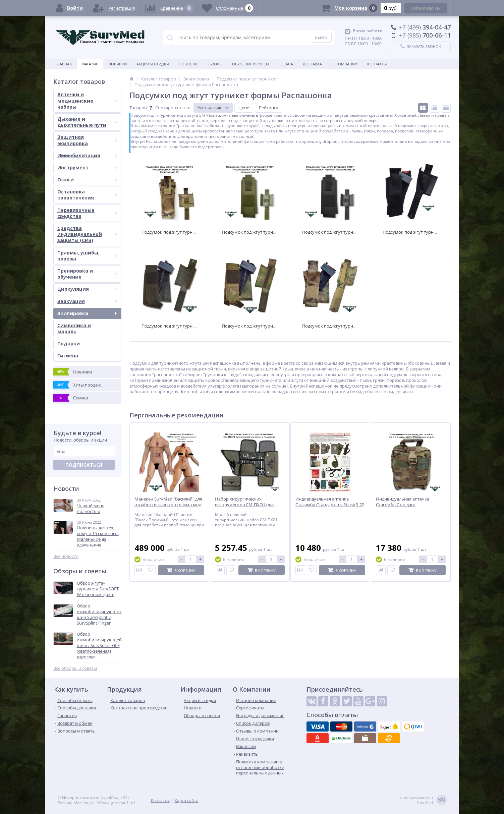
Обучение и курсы (250, 64)
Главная (64, 64)
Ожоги (87, 180)
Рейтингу (269, 108)
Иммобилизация (87, 155)
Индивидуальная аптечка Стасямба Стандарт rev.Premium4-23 (403, 505)
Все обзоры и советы (75, 668)
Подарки (69, 343)
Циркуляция (87, 289)
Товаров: (138, 108)
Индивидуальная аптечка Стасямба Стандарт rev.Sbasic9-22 (330, 502)
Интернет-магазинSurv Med (423, 800)
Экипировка (87, 313)
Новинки (118, 64)
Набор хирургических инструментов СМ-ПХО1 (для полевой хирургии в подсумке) (247, 505)
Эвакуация (87, 301)
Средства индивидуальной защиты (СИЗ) (87, 234)
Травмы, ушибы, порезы (87, 256)
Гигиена (68, 356)
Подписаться (84, 465)
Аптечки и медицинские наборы (87, 100)
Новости (188, 64)
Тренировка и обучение (87, 274)
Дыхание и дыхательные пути (87, 122)
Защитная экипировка (87, 140)
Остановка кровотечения (87, 195)
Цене (244, 108)
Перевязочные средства (87, 213)
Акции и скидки (153, 64)
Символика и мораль (74, 328)
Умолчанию (210, 108)
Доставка (312, 64)
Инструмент (87, 167)
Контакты (377, 64)
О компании (345, 64)
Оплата (286, 64)
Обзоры (214, 64)
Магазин (90, 64)
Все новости (66, 556)
